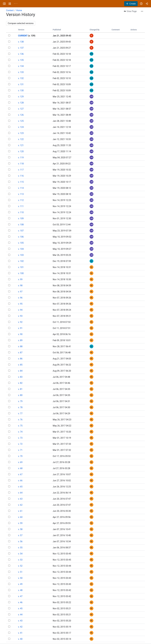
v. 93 (20, 316)
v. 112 (21, 200)
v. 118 (21, 164)
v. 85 (20, 365)
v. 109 (21, 218)
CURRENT (23, 36)
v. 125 (21, 121)
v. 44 (20, 615)
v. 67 (20, 474)
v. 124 (21, 127)
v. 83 (20, 377)
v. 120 (21, 151)
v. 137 (21, 48)
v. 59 (20, 523)
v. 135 (21, 60)
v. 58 (20, 529)
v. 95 (20, 304)
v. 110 (21, 212)
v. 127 (21, 109)
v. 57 (20, 535)
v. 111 (21, 206)
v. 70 (20, 456)
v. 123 (21, 133)
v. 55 (20, 548)
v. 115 (21, 182)
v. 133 (21, 72)
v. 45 (20, 609)
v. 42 (20, 627)
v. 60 (20, 517)
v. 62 (20, 505)
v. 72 (20, 444)
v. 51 (20, 572)
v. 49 (20, 584)
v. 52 (20, 566)
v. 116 (21, 176)
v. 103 (21, 255)
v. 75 (20, 426)
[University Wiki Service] (16, 4)
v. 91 (20, 328)
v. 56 (20, 541)
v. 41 (20, 633)
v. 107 (21, 231)
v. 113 (21, 194)
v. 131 (21, 84)
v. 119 (21, 158)
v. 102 (21, 261)
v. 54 (20, 554)
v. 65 (20, 487)
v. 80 (20, 395)
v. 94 (20, 310)
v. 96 (20, 298)
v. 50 (20, 578)
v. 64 (20, 493)
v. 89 (20, 340)
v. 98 (20, 286)
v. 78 (20, 407)
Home (19, 10)
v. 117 (21, 170)
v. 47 (20, 596)
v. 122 (21, 139)
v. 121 (21, 145)
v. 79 (20, 401)
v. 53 (20, 560)
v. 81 (20, 389)
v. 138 (21, 42)
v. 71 (20, 450)
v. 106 (21, 237)
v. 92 (20, 322)
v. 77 (20, 413)
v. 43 (20, 621)
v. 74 (20, 432)
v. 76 (20, 420)
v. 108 (21, 225)
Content (10, 10)
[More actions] (142, 11)
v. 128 (21, 103)
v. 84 (20, 371)
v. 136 (21, 54)
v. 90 (20, 334)
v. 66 (20, 481)
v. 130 (21, 90)
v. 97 (20, 292)
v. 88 (20, 346)
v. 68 (20, 468)
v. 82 (20, 383)
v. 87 (20, 353)
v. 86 (20, 359)
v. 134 (21, 66)
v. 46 (20, 602)
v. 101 (21, 267)
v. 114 (21, 188)
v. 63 (20, 499)
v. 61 (20, 511)
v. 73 (20, 438)
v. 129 (21, 97)
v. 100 (21, 273)
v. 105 (21, 243)
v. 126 (21, 115)
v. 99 (20, 279)
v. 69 (20, 462)
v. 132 (21, 78)
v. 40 (20, 639)
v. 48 (20, 590)
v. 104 (21, 249)
